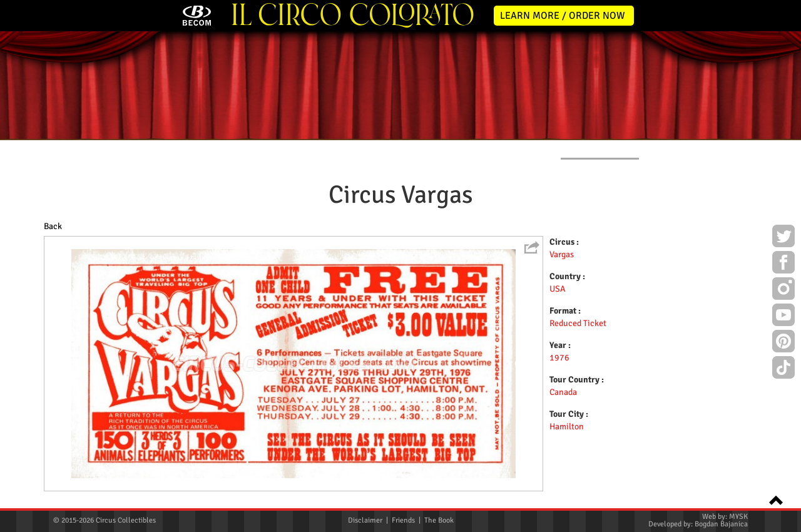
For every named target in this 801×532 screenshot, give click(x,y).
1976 (559, 358)
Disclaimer (365, 520)
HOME (64, 149)
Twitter (783, 238)
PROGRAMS (395, 149)
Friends (403, 520)
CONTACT (698, 149)
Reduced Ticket (578, 323)
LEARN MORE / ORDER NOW (563, 16)
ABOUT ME (220, 149)
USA (558, 289)
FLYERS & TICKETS (600, 149)
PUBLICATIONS (492, 149)
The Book (439, 520)
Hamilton (567, 427)
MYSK (738, 517)
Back (53, 226)
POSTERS (306, 149)
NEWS (138, 149)
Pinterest (783, 343)
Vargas (562, 254)
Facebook (783, 264)
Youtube (783, 317)
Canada (563, 392)
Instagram (783, 290)
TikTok (783, 369)
